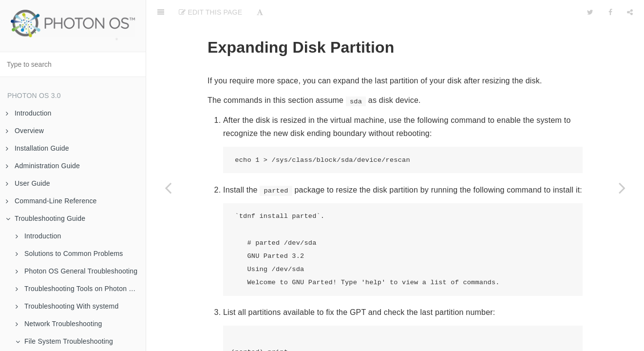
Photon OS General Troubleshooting (76, 271)
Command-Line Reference (51, 201)
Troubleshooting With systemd (67, 306)
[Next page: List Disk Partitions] (622, 188)
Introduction (29, 113)
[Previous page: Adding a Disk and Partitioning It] (168, 188)
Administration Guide (43, 166)
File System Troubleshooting (64, 341)
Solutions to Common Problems (69, 253)
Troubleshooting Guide (46, 218)
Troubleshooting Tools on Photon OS (77, 289)
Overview (25, 131)
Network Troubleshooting (59, 324)
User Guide (28, 183)
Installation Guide (38, 148)
